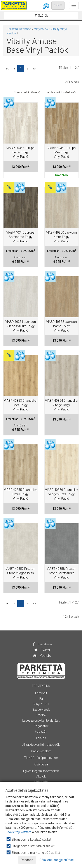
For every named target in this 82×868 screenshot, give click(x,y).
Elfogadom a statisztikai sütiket (31, 846)
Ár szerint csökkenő (61, 92)
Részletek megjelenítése (57, 860)
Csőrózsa (41, 764)
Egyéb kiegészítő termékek (41, 771)
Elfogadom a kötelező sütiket (29, 839)
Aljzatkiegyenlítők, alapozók (41, 745)
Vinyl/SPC (41, 29)
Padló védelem (41, 751)
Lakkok (41, 738)
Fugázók (41, 731)
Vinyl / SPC (41, 704)
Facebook (42, 644)
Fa (41, 699)
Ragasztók (41, 726)
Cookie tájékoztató (18, 832)
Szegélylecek (41, 710)
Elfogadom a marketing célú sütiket (33, 853)
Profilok (41, 715)
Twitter (42, 650)
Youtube (42, 656)
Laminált (41, 693)
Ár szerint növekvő (27, 92)
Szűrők (41, 16)
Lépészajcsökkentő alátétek (41, 721)
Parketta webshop (19, 29)
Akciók (41, 776)
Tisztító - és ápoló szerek (41, 758)
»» (34, 69)
